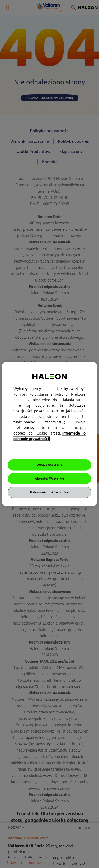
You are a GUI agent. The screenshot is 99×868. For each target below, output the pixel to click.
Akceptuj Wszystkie (49, 479)
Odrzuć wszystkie (49, 465)
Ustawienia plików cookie (49, 492)
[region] (49, 434)
